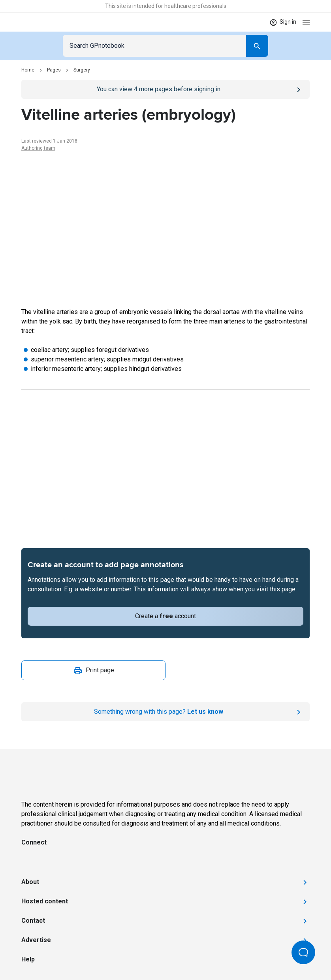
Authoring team (38, 148)
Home (28, 70)
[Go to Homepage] (44, 22)
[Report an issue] (165, 712)
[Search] (257, 46)
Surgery (82, 70)
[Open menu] (306, 22)
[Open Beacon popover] (303, 952)
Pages (54, 70)
